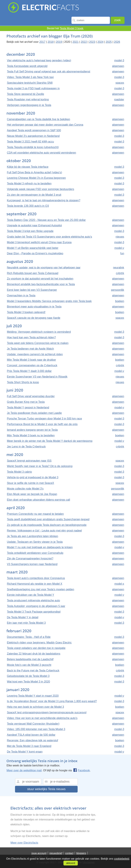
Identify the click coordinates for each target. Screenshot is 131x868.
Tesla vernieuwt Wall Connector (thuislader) (33, 724)
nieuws (120, 237)
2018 (51, 42)
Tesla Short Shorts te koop (23, 382)
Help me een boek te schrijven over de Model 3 (35, 707)
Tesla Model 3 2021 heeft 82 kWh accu (30, 142)
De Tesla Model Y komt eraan (25, 752)
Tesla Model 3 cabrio (19, 472)
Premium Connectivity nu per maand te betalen (35, 514)
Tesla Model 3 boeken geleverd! (26, 312)
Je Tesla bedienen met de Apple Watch (30, 349)
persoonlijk (118, 290)
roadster (119, 99)
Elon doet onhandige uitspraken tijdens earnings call (38, 500)
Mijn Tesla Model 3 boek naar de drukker (31, 360)
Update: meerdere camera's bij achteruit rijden (35, 354)
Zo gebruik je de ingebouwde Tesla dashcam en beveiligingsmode (47, 525)
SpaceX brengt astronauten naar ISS (29, 461)
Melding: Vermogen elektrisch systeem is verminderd (39, 332)
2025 (109, 42)
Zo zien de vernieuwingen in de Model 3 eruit (34, 195)
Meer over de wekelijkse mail (24, 770)
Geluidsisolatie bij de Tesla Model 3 (28, 676)
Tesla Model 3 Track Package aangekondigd (34, 612)
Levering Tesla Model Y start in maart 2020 (33, 696)
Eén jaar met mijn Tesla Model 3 (26, 623)
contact (69, 853)
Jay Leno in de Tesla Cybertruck (26, 447)
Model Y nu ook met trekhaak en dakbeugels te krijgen (40, 547)
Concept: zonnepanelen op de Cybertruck (32, 365)
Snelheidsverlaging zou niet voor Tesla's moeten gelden (40, 589)
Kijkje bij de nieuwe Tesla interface (28, 167)
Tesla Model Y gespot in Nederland (28, 407)
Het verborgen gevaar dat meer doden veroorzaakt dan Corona (45, 125)
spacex (120, 83)
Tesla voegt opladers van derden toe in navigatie (36, 648)
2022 (84, 42)
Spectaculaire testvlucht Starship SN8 (30, 83)
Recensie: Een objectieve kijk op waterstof (32, 740)
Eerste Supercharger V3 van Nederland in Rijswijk (37, 377)
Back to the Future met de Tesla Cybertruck (33, 671)
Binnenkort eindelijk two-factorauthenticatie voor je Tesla (41, 284)
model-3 (119, 60)
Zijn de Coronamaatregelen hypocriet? (30, 559)
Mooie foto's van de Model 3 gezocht (29, 665)
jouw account (39, 853)
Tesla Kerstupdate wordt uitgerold (27, 66)
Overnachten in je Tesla (21, 295)
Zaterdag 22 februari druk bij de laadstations (34, 654)
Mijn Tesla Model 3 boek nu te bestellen (31, 435)
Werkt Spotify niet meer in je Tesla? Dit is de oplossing (40, 466)
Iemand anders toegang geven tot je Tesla (32, 430)
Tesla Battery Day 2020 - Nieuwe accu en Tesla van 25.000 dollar (46, 220)
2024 (100, 42)
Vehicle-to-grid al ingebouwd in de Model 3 (33, 477)
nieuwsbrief (56, 853)
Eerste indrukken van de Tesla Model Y (30, 595)
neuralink (119, 268)
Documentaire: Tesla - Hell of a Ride (29, 637)
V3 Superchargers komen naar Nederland (32, 564)
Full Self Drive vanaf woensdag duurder (31, 396)
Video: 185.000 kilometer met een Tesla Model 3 (36, 729)
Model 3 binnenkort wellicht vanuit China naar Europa (39, 242)
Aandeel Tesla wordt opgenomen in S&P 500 (34, 130)
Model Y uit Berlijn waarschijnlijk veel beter (33, 248)
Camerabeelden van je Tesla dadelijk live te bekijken (38, 119)
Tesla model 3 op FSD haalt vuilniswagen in (33, 88)
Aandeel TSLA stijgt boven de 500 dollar (31, 735)
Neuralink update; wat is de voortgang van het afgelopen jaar (44, 268)
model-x (119, 584)
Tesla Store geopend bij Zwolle (25, 94)
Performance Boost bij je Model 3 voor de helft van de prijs (42, 424)
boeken (120, 301)
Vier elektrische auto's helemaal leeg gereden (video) (39, 60)
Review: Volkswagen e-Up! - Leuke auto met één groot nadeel (44, 531)
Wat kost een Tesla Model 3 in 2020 (28, 682)
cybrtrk (120, 273)
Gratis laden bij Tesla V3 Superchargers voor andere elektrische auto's (49, 237)
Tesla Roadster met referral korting (28, 99)
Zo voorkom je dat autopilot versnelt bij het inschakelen (40, 279)
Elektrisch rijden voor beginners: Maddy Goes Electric (39, 643)
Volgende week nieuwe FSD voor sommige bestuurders (40, 189)
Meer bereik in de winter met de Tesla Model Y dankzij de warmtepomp (50, 441)
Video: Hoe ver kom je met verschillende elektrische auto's (42, 718)
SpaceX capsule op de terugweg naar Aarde (34, 318)
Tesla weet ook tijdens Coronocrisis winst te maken (38, 343)
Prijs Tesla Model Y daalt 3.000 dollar (29, 371)
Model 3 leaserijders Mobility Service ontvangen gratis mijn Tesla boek (49, 301)
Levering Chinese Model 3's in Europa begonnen (36, 178)
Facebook (81, 770)
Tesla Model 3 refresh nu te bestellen (29, 184)
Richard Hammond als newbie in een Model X (35, 584)
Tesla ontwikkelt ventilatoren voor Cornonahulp (35, 553)
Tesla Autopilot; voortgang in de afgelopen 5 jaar (36, 606)
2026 (117, 42)
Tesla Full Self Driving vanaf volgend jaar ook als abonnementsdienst (48, 72)
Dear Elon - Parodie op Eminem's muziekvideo (35, 253)
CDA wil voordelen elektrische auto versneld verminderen (41, 153)
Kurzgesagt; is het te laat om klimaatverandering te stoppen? (43, 200)
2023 (92, 42)
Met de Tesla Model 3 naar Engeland (29, 746)
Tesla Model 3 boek (72, 28)
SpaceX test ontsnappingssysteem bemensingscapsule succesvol (47, 712)
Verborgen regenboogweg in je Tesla (29, 105)
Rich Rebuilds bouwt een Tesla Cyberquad (32, 273)
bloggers (81, 853)
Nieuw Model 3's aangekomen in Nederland (33, 136)
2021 (76, 42)
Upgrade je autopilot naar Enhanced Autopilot (34, 225)
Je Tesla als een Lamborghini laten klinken (32, 536)
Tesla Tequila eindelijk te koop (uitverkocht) (33, 147)
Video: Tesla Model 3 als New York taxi (30, 77)
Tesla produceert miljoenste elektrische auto (33, 600)
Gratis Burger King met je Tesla (26, 402)
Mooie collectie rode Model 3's (25, 489)
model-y (119, 248)
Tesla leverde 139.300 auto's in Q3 (28, 206)
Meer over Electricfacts (24, 843)
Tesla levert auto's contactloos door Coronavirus (36, 578)
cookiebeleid (122, 859)
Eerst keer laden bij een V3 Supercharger (32, 290)
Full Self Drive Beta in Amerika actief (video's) (34, 172)
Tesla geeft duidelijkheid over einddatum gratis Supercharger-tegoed (48, 519)
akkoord (71, 863)
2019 (59, 42)
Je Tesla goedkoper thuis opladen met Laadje (34, 413)
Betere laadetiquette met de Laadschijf (30, 659)
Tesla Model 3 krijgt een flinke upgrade (30, 231)
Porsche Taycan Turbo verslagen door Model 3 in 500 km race (44, 419)
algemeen (118, 66)
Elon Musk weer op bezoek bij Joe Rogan (32, 494)
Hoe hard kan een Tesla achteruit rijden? (31, 337)
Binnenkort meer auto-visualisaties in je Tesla (34, 307)
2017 (42, 42)
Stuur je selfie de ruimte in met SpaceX (30, 483)
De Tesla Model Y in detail (23, 617)
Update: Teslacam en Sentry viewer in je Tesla (35, 542)
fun (122, 253)
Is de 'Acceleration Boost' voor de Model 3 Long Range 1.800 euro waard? (52, 701)
